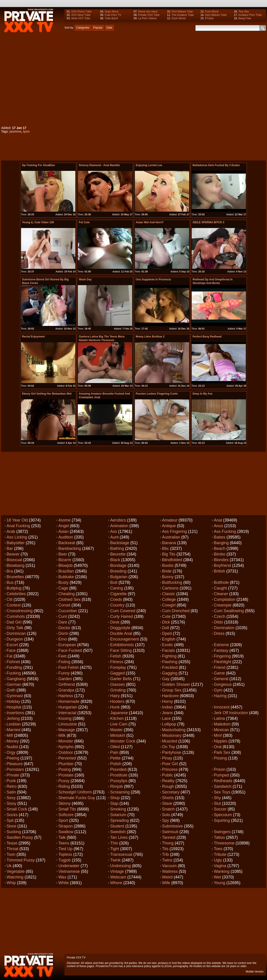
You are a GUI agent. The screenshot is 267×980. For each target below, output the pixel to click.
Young (219, 883)
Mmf (218, 735)
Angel (64, 526)
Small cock (17, 809)
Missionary (172, 735)
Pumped (221, 775)
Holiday (13, 701)
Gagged (117, 673)
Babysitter (16, 543)
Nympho (66, 747)
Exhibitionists (122, 645)
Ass (114, 531)
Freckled (170, 667)
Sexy (11, 798)
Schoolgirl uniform (75, 792)
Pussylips (119, 781)
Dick (166, 622)
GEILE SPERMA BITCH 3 (208, 222)
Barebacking (70, 548)
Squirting (222, 820)
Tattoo (219, 837)
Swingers (222, 832)
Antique (169, 526)
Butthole (221, 582)
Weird (167, 877)
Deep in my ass (203, 394)
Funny (64, 673)
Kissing (65, 718)
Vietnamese (69, 871)
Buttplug (14, 588)
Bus (10, 582)
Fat (10, 656)
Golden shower (176, 684)
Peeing (13, 758)
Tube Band (111, 18)
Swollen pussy (20, 837)
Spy (166, 820)
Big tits (169, 554)
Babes (220, 537)
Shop (115, 798)
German (14, 684)
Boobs (168, 565)
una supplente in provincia (153, 279)
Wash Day (85, 279)
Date (109, 28)
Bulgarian (119, 577)
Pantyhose (172, 752)
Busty (63, 582)
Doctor (64, 628)
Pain (114, 752)
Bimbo (220, 554)
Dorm (63, 633)
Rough (168, 786)
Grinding (118, 690)
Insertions (15, 713)
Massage (67, 730)
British (219, 571)
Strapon (66, 826)
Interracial (67, 713)
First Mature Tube (182, 12)
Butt (114, 582)
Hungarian (68, 707)
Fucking (14, 673)
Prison (220, 769)
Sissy (11, 803)
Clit (10, 599)
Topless (65, 854)
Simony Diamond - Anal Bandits (99, 165)
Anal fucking (18, 526)
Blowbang (15, 565)
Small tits (67, 809)
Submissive (172, 826)
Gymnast (15, 696)
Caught (220, 588)
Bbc (166, 548)
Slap (114, 803)
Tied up (65, 849)
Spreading (119, 820)
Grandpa (66, 690)
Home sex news (148, 12)
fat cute (84, 222)
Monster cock (123, 741)
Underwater (69, 866)
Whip (11, 883)
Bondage (118, 565)
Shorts (168, 798)
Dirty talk (15, 628)
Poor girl (170, 764)
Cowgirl (169, 605)
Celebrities (16, 594)
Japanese (119, 713)
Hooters (117, 701)
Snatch (168, 809)
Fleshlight (223, 662)
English (169, 639)
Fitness (117, 662)
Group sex (172, 690)
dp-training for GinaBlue (38, 165)
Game (219, 673)
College (169, 599)
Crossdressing (20, 611)
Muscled (170, 741)
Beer (63, 554)
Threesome (224, 843)
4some (64, 520)
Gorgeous (223, 684)
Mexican (221, 730)
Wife (166, 883)
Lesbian (14, 724)
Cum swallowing (229, 611)
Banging (221, 543)
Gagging (170, 673)
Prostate (66, 775)
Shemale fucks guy (77, 798)
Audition (66, 537)
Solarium (118, 815)
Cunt (63, 616)
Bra (10, 571)
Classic (169, 594)
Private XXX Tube (149, 15)
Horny (167, 701)
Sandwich (223, 786)
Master (116, 730)
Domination (224, 628)
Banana (169, 543)
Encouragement (125, 639)
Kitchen (117, 718)
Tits (165, 849)
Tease (12, 843)
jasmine (15, 131)
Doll (166, 628)
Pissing (220, 758)
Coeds (116, 599)
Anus (218, 526)
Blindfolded (172, 560)
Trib (165, 854)
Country (117, 605)
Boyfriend (222, 565)
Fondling (14, 667)
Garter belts (121, 679)
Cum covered (123, 611)
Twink (115, 860)
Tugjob (64, 860)
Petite (115, 758)
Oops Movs (112, 12)
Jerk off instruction (231, 713)
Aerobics (118, 520)
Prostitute (119, 775)
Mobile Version (255, 972)
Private (13, 775)
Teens (64, 843)
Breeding (118, 571)
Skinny (64, 803)
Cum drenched (176, 611)
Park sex (222, 752)
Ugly (218, 860)
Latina (219, 718)
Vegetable (16, 871)
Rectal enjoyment (33, 337)
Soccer (220, 809)
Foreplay (118, 667)
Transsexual (121, 854)
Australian (171, 537)
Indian (168, 707)
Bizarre (65, 560)
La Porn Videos (147, 18)
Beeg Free (245, 18)
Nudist (12, 747)
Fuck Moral (212, 12)
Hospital (14, 707)
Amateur (170, 520)
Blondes (221, 560)
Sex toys (222, 792)
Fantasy (221, 650)
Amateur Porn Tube (250, 15)
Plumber (66, 764)
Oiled (115, 747)
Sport (63, 820)
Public (168, 775)
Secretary (171, 792)
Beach (220, 548)
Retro (12, 786)
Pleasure (15, 764)
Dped (167, 633)
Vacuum (169, 866)
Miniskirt (118, 735)
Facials (168, 650)
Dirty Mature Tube (216, 15)
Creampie (223, 605)
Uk (9, 866)
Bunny (168, 577)
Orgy (11, 752)
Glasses (118, 684)
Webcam (118, 877)
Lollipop (169, 724)
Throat (12, 849)
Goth (11, 690)
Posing (65, 769)
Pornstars (15, 769)
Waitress (170, 871)
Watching (15, 877)
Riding (64, 786)
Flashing (170, 662)
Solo (166, 815)
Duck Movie (179, 18)
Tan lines (119, 837)
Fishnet (13, 662)
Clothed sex (69, 599)
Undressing (120, 866)
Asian (63, 531)
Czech (220, 616)
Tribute (220, 854)
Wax (62, 877)
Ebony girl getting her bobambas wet (47, 394)
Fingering (222, 656)
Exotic (168, 645)
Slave (167, 803)
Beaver (13, 554)
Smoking (118, 809)
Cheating (67, 594)
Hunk (115, 707)
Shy (217, 798)
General (221, 679)
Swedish (118, 832)
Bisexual (14, 560)
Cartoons (170, 588)
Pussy (64, 781)
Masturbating (174, 730)
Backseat (67, 543)
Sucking (14, 832)
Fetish (116, 656)
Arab (11, 531)
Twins (167, 860)
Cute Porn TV (113, 15)
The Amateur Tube (183, 15)
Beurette (118, 554)
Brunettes (15, 577)
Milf (10, 735)
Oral (218, 747)
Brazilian (66, 571)
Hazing (220, 696)
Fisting (64, 662)
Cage (63, 588)
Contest (14, 605)
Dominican (16, 633)
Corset (64, 605)
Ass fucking (225, 531)
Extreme (221, 645)
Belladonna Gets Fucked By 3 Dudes (216, 165)
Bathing (117, 548)
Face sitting (121, 650)
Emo (63, 639)
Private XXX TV (76, 958)
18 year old (17, 520)
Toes (218, 849)
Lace (166, 718)
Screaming (120, 792)
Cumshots (16, 616)
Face (11, 650)
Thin (114, 843)
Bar (10, 548)
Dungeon (15, 639)
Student (117, 826)
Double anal (121, 633)
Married (13, 730)
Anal (218, 520)
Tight (115, 849)
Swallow (66, 832)
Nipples (221, 741)
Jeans (167, 713)
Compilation (225, 599)
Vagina (220, 866)
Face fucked (70, 650)
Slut (217, 803)
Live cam (119, 724)
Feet (62, 656)
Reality (168, 781)
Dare (63, 622)
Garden (65, 679)
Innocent (222, 707)
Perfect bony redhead (207, 337)
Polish (116, 764)
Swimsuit (170, 832)
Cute (166, 616)
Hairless (66, 696)
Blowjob (66, 565)
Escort (12, 645)
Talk (62, 837)
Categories (83, 28)
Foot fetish (69, 667)
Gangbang (16, 679)
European (67, 645)
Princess (170, 769)
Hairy (115, 696)
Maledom (222, 724)
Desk (115, 622)
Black (115, 560)
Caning (117, 588)
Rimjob (117, 786)
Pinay (167, 758)
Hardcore (170, 696)
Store (11, 826)
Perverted (67, 758)
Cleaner (221, 594)
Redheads (223, 781)
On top (169, 747)
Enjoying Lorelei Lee (149, 165)
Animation (119, 526)
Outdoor (66, 752)
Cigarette (118, 594)
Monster (66, 741)
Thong (168, 843)
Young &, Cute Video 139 (38, 222)
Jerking (13, 718)
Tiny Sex (243, 12)
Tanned (169, 837)
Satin (11, 792)
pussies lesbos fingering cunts (157, 394)
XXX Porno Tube (81, 12)
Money (13, 741)
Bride (167, 571)
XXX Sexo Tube (81, 15)
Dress (219, 633)
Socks (12, 815)
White (64, 883)
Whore (116, 883)
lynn (26, 131)
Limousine (68, 724)
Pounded (118, 769)
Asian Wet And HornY (150, 222)
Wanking (222, 871)
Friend (220, 667)
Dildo (218, 622)
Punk (11, 781)
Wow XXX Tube (81, 18)
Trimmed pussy (21, 860)
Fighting (169, 656)
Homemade (69, 701)
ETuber (209, 18)
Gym (218, 690)
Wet (217, 877)
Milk (62, 735)
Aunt (114, 537)
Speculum (223, 815)
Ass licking (17, 537)
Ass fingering (174, 531)
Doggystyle (120, 628)
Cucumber (68, 611)
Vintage (117, 871)
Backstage (120, 543)
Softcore (66, 815)
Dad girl (14, 622)
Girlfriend (67, 684)
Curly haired (122, 616)
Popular (98, 28)
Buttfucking (172, 582)
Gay (166, 679)
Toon (11, 854)
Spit (10, 820)
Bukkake (66, 577)
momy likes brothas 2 (150, 337)
